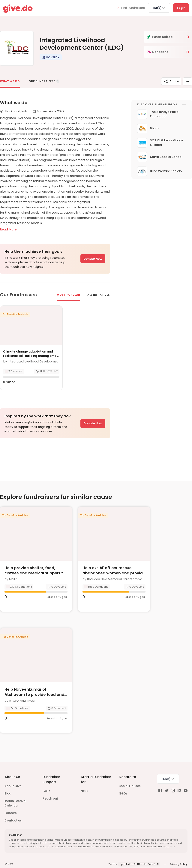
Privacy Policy (179, 857)
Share (171, 81)
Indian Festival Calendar (15, 796)
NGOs (123, 786)
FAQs (46, 784)
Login (181, 8)
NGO (84, 784)
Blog (8, 786)
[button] (51, 57)
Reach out (50, 791)
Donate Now (93, 259)
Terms (113, 857)
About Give (13, 778)
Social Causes (130, 778)
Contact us (13, 813)
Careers (11, 805)
